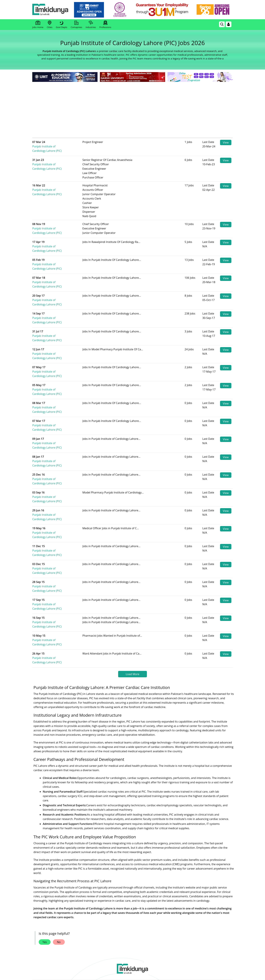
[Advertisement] (132, 108)
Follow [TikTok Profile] (213, 903)
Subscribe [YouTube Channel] (92, 903)
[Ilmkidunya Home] (51, 10)
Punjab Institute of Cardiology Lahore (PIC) (61, 144)
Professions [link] (105, 25)
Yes (45, 831)
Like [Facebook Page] (52, 903)
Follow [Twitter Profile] (132, 903)
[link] (90, 10)
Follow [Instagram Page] (173, 903)
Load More (132, 563)
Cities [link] (50, 25)
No (59, 831)
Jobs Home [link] (38, 25)
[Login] (228, 24)
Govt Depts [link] (61, 25)
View (226, 142)
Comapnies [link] (76, 25)
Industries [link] (91, 25)
